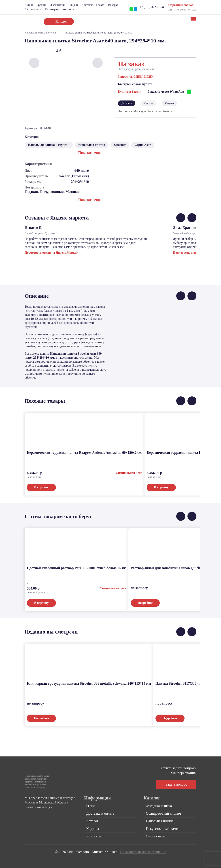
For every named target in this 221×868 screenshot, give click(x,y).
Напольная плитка (92, 145)
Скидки (73, 5)
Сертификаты (33, 9)
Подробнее (145, 603)
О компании (57, 5)
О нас (91, 806)
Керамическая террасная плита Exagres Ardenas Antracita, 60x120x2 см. (85, 453)
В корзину (41, 487)
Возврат (113, 5)
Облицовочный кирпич (163, 813)
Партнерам (52, 9)
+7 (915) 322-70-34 (152, 7)
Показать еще (89, 153)
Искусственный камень (164, 829)
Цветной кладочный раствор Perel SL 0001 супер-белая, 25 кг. (76, 568)
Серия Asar (143, 145)
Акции (29, 5)
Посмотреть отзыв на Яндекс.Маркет (51, 253)
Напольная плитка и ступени (41, 33)
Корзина (93, 829)
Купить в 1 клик (130, 92)
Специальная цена (129, 473)
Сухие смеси (155, 836)
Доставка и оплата (93, 5)
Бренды (41, 5)
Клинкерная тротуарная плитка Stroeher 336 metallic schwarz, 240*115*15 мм (89, 683)
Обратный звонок (181, 5)
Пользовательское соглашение (143, 852)
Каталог (92, 821)
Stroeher (120, 145)
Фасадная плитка (159, 806)
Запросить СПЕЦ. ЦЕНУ (136, 77)
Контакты (68, 9)
